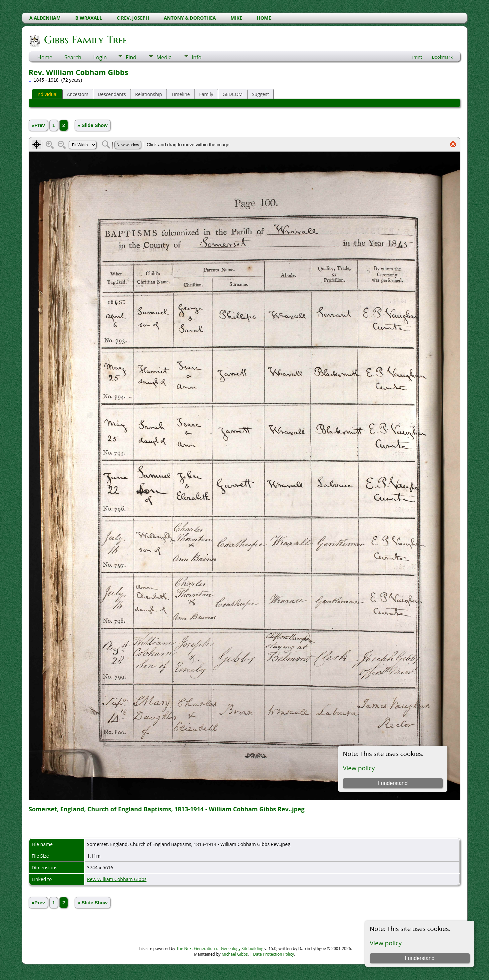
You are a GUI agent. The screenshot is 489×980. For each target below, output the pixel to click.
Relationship (149, 94)
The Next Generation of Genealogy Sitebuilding (220, 948)
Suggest (260, 94)
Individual (47, 94)
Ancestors (78, 94)
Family (206, 94)
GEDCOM (233, 94)
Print (417, 57)
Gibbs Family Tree (85, 40)
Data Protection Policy (274, 954)
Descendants (112, 94)
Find (131, 57)
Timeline (181, 94)
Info (196, 57)
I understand (420, 958)
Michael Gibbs (235, 954)
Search (73, 57)
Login (100, 57)
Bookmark (442, 57)
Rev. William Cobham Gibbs (117, 879)
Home (45, 57)
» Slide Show (93, 125)
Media (164, 57)
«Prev (38, 125)
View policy (386, 943)
